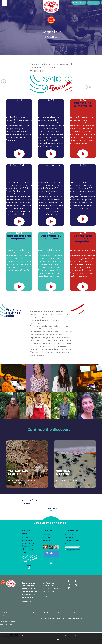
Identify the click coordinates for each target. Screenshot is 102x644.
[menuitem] (79, 3)
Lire (57, 640)
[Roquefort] (51, 7)
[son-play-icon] (19, 154)
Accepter (46, 640)
